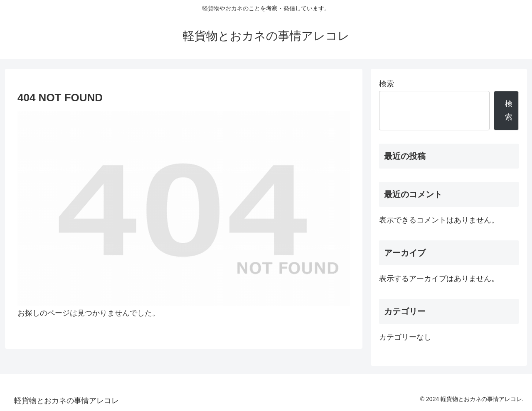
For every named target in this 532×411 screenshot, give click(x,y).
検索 (387, 84)
